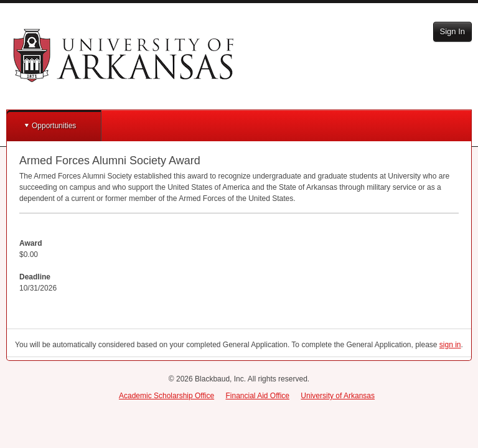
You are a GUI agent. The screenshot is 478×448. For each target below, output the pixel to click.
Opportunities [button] (54, 126)
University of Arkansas (338, 396)
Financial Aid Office (257, 396)
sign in (450, 345)
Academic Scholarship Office (166, 396)
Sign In (452, 31)
